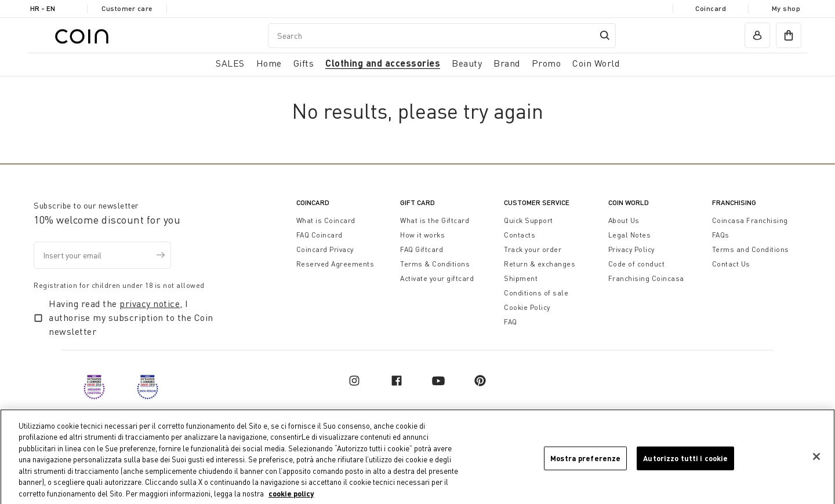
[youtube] (438, 381)
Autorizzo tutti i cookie (685, 465)
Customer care (127, 8)
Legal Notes (630, 235)
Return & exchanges (540, 264)
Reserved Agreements (335, 264)
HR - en (43, 8)
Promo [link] (547, 63)
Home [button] (269, 63)
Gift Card (418, 202)
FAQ (511, 322)
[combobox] (442, 36)
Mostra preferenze (585, 465)
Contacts (520, 235)
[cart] (789, 35)
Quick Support (529, 220)
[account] (757, 35)
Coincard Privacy (325, 249)
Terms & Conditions (435, 264)
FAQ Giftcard (422, 249)
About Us (624, 220)
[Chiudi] (816, 463)
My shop (786, 8)
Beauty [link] (467, 63)
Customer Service (537, 202)
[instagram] (354, 381)
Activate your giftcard (437, 278)
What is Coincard (326, 220)
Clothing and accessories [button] (383, 63)
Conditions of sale (536, 293)
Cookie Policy (527, 307)
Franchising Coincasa (646, 278)
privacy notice (150, 304)
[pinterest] (480, 381)
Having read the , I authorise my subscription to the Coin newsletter (131, 317)
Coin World (629, 202)
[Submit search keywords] (605, 35)
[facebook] (397, 381)
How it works (422, 235)
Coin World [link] (596, 63)
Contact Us (731, 264)
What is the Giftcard (435, 220)
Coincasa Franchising (750, 220)
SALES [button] (230, 63)
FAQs (721, 235)
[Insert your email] (102, 255)
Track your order (533, 249)
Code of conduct (637, 264)
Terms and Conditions (751, 249)
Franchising (734, 202)
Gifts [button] (304, 63)
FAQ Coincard (320, 235)
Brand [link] (507, 63)
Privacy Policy (631, 249)
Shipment (521, 278)
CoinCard (313, 202)
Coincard (711, 8)
